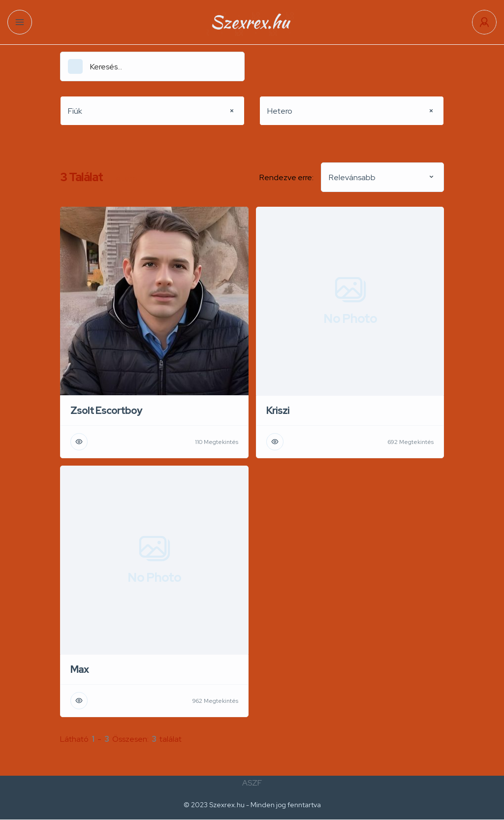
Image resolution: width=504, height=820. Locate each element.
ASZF (252, 783)
